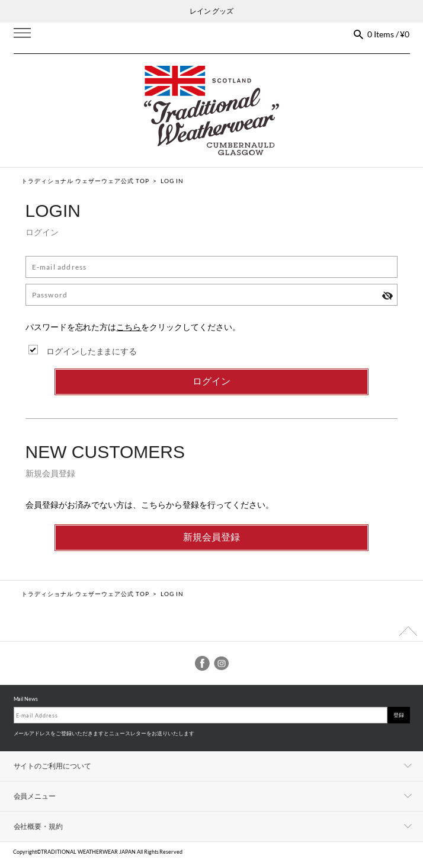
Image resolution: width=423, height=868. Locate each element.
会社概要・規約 (39, 826)
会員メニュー (35, 796)
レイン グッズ (211, 11)
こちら (129, 327)
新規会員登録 (211, 537)
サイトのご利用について (53, 766)
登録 (399, 715)
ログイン (211, 381)
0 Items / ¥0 (389, 34)
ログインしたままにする (92, 351)
